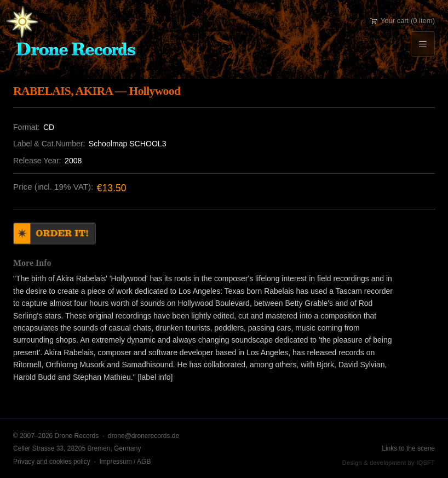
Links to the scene (408, 448)
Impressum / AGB (125, 462)
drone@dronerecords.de (143, 436)
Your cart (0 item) (403, 21)
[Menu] (423, 44)
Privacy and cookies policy (52, 462)
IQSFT (426, 463)
